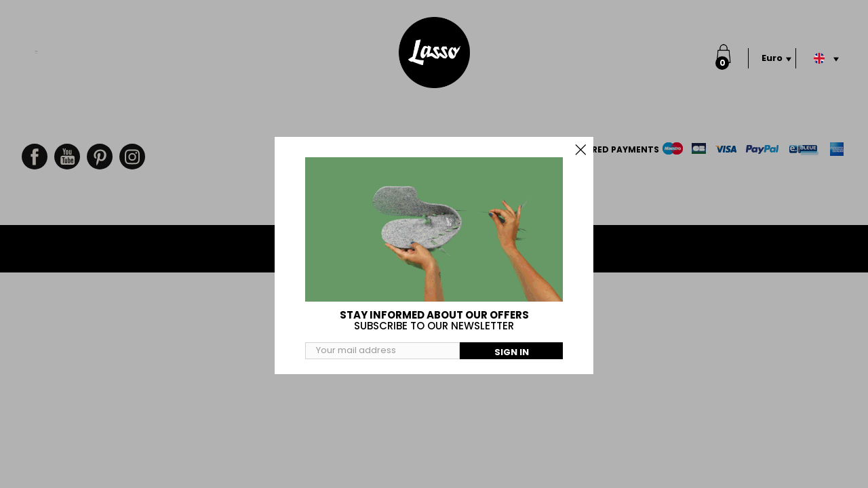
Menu (37, 45)
